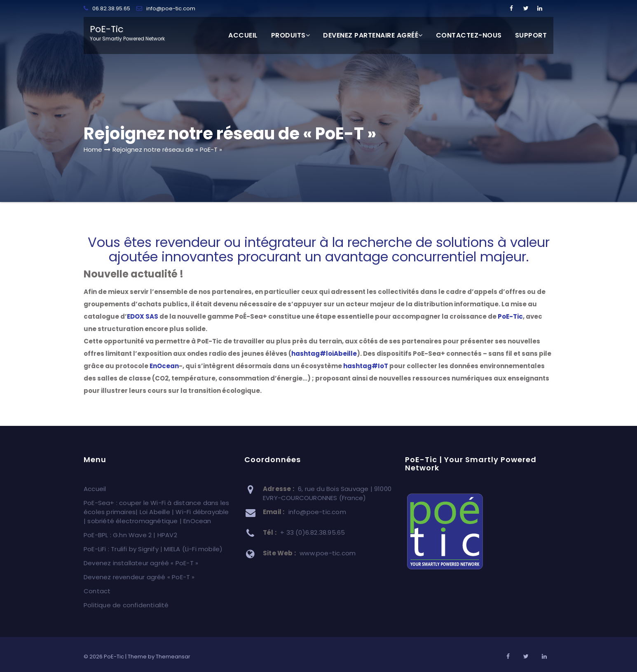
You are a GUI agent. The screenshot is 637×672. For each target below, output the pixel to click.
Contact (97, 591)
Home (93, 149)
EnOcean (164, 366)
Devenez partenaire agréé (373, 35)
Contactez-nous (469, 35)
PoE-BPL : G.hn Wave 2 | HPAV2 (130, 535)
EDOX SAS (143, 316)
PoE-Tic (510, 316)
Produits (291, 35)
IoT (366, 366)
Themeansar (173, 657)
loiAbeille (324, 354)
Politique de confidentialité (126, 605)
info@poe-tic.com (166, 8)
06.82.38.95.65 (107, 8)
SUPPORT (531, 35)
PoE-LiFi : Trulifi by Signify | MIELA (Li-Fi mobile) (153, 549)
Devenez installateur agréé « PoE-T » (141, 563)
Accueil (243, 35)
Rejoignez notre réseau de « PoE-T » (167, 149)
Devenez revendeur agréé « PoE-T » (139, 577)
